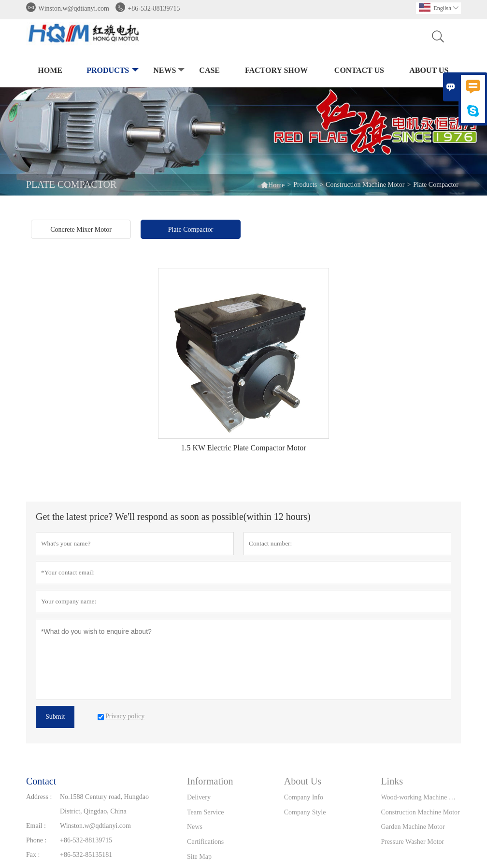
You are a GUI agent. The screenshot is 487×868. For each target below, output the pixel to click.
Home (50, 70)
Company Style (305, 812)
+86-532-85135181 (86, 855)
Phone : (36, 840)
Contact (41, 781)
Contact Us (359, 70)
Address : (39, 797)
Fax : (33, 855)
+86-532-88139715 (154, 8)
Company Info (304, 797)
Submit (55, 717)
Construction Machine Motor (365, 185)
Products (112, 71)
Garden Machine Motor (413, 827)
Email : (36, 826)
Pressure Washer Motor (412, 842)
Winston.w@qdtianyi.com (74, 8)
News (168, 71)
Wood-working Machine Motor (421, 797)
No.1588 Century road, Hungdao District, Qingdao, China (104, 804)
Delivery (199, 797)
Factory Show (276, 70)
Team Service (205, 812)
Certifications (205, 842)
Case (209, 70)
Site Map (199, 857)
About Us (429, 70)
